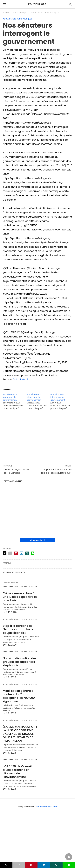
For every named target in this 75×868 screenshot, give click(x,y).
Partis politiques (20, 13)
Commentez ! (38, 540)
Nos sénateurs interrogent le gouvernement (10, 397)
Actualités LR (21, 379)
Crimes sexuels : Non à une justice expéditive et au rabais (20, 597)
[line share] (33, 553)
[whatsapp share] (27, 553)
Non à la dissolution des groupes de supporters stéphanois (20, 662)
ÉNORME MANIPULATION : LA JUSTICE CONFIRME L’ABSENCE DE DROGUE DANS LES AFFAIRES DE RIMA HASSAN (20, 734)
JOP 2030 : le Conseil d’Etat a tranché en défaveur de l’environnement (17, 772)
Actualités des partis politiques (45, 13)
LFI (36, 587)
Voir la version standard (47, 806)
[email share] (10, 553)
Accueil (6, 13)
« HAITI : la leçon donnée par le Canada (17, 471)
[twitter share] (5, 553)
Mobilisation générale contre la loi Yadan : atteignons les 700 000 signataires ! (19, 696)
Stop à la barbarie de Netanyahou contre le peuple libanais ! (18, 629)
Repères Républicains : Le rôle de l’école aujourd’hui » (56, 471)
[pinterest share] (16, 553)
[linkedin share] (22, 553)
